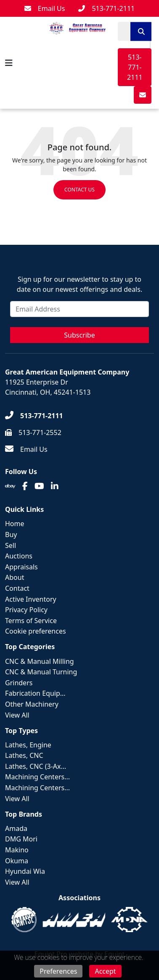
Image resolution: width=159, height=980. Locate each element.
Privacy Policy (26, 610)
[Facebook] (25, 486)
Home (15, 524)
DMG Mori (21, 839)
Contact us (79, 190)
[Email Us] (45, 8)
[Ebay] (10, 486)
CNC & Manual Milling (40, 661)
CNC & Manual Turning (41, 672)
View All (17, 715)
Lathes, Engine (28, 745)
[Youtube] (39, 486)
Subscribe (79, 335)
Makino (17, 850)
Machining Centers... (37, 777)
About (15, 577)
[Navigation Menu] (9, 63)
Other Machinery (32, 704)
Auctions (19, 556)
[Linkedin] (55, 486)
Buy (11, 535)
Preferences (58, 971)
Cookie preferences (36, 631)
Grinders (19, 683)
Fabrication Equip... (35, 693)
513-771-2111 (135, 67)
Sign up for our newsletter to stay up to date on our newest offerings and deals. (79, 284)
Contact (17, 588)
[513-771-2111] (106, 8)
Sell (11, 545)
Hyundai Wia (25, 871)
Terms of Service (31, 621)
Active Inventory (31, 599)
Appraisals (21, 567)
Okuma (17, 861)
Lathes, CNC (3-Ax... (36, 766)
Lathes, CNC (24, 755)
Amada (16, 828)
